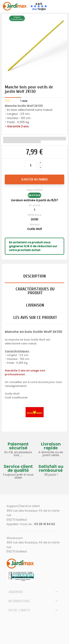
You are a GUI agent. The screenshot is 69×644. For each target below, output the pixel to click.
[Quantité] (31, 165)
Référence (34, 215)
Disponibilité (35, 190)
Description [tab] (34, 276)
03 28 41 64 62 (45, 524)
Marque (34, 224)
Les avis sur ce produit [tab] (35, 317)
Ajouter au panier (34, 179)
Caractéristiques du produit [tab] (35, 291)
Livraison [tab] (35, 305)
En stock (34, 205)
